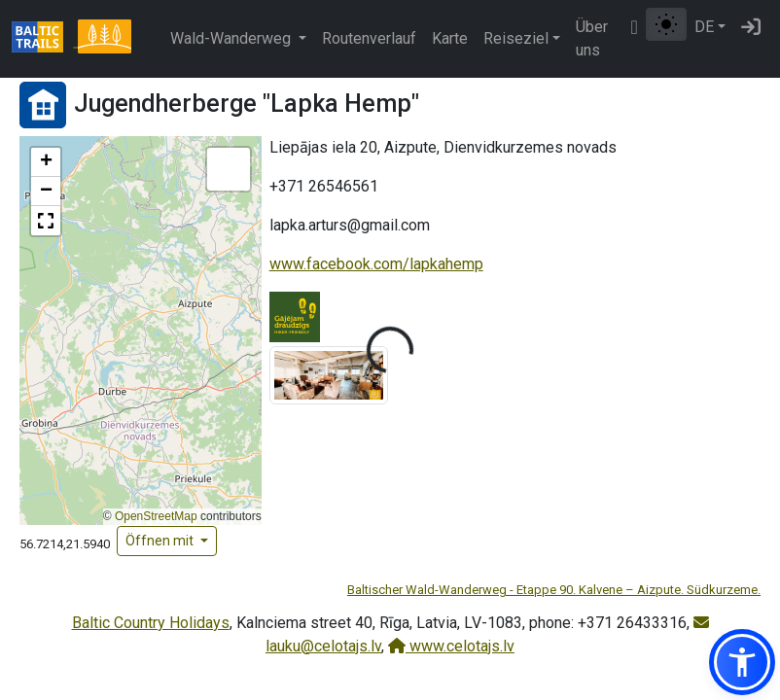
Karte (450, 38)
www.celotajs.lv (451, 646)
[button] (46, 162)
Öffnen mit (161, 541)
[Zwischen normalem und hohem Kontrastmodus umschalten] (666, 24)
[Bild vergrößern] (329, 375)
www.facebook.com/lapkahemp (376, 264)
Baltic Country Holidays (151, 623)
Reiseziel (516, 38)
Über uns (592, 38)
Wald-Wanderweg (232, 38)
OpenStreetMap (156, 516)
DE (704, 27)
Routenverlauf (369, 38)
